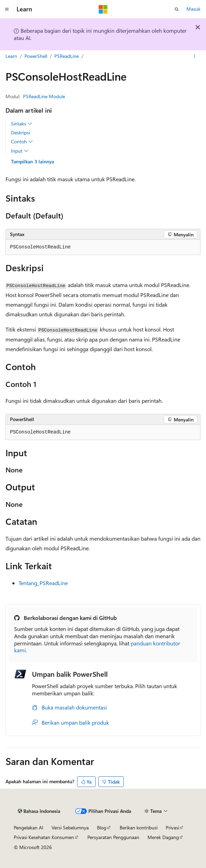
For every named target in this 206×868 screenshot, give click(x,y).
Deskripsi (20, 132)
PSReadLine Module (44, 96)
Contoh (22, 142)
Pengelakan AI (29, 828)
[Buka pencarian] (177, 9)
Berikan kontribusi (139, 828)
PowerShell (36, 56)
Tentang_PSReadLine (43, 583)
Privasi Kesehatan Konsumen (44, 837)
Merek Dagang (163, 837)
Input (20, 151)
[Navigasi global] (7, 9)
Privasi (172, 828)
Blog (102, 828)
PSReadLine (67, 56)
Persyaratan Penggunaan (113, 837)
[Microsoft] (103, 9)
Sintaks (22, 124)
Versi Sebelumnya (70, 828)
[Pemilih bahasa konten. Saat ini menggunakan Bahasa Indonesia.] (39, 811)
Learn (11, 56)
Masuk (193, 9)
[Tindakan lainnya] (194, 56)
